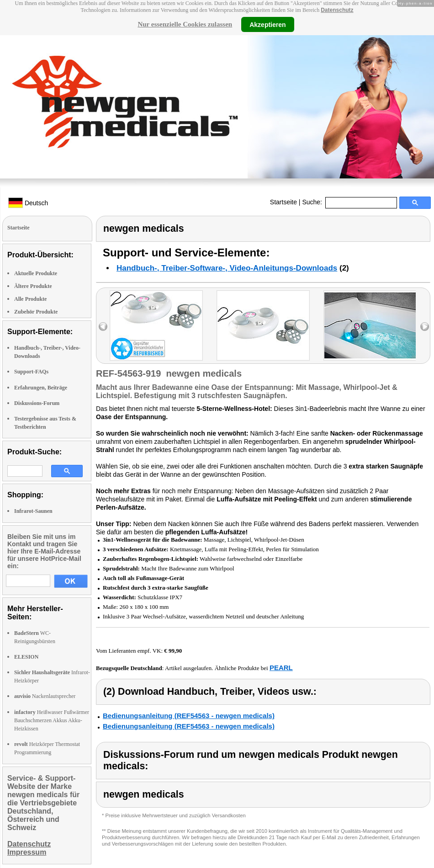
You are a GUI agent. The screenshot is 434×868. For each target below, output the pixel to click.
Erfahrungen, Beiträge (41, 388)
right (425, 327)
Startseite (283, 202)
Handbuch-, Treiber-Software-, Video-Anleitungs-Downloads (227, 268)
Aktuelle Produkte (36, 273)
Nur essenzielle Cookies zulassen (185, 24)
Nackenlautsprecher (45, 696)
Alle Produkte (30, 299)
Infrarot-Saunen (33, 511)
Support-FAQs (31, 372)
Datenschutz (337, 10)
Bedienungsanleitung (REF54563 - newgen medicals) (189, 716)
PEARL (281, 668)
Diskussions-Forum (37, 403)
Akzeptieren (267, 24)
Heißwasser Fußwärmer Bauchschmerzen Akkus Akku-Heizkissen (52, 720)
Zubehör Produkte (36, 312)
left (103, 327)
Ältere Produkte (33, 286)
